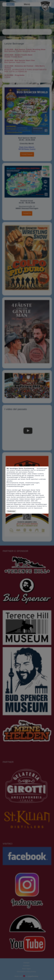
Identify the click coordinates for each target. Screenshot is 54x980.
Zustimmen (11, 511)
